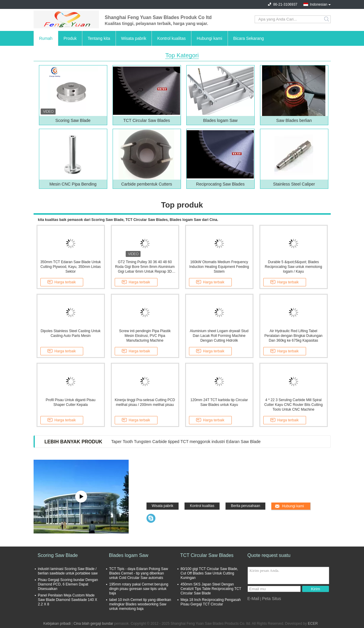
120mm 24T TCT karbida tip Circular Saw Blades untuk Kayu (219, 402)
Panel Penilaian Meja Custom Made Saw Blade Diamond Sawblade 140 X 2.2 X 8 (68, 600)
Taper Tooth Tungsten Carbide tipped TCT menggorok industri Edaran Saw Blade (186, 442)
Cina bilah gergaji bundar (93, 624)
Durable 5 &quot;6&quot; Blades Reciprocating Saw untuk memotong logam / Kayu (293, 267)
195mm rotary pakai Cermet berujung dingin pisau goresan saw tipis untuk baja (139, 589)
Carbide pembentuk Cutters (147, 184)
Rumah (46, 38)
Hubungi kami (209, 38)
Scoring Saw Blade (73, 120)
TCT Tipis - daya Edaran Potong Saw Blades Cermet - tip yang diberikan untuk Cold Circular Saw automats (139, 573)
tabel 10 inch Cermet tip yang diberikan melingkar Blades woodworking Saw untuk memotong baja (140, 604)
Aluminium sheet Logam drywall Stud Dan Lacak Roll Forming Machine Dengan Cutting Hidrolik (219, 336)
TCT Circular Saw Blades (147, 120)
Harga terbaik (62, 282)
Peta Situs (272, 599)
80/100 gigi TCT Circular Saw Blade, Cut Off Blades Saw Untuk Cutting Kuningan (209, 573)
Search (327, 19)
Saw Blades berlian (294, 120)
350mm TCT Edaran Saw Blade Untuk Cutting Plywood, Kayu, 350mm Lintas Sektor (71, 267)
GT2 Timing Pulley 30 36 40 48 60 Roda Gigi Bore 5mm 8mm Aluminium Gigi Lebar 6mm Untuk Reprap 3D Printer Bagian (145, 267)
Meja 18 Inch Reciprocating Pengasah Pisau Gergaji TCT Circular (211, 602)
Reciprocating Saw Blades (220, 184)
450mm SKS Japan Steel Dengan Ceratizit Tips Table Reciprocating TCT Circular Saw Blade (211, 589)
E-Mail (253, 599)
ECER (313, 624)
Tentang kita (99, 38)
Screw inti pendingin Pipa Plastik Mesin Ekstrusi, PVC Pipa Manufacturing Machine (145, 336)
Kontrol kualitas (171, 38)
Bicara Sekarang (249, 38)
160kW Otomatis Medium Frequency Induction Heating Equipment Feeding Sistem (219, 267)
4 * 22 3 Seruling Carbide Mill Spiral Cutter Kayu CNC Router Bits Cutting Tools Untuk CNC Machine (293, 405)
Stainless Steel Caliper (294, 184)
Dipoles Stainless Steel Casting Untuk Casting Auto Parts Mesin (71, 333)
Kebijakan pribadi (57, 624)
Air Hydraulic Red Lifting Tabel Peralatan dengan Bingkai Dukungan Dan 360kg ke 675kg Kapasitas (293, 336)
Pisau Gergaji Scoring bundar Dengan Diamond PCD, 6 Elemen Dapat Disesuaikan (68, 584)
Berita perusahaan (245, 506)
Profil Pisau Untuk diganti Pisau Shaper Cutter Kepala (71, 402)
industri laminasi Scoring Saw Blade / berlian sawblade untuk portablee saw (68, 571)
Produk (70, 38)
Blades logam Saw (220, 120)
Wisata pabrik (134, 38)
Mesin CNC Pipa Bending (73, 184)
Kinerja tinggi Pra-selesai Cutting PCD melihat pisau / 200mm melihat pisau (145, 402)
